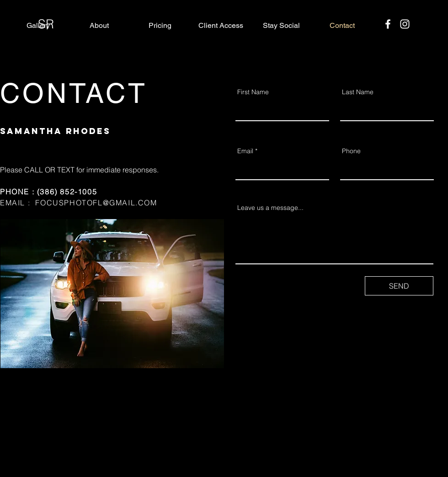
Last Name (358, 92)
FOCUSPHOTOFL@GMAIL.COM (96, 203)
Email (245, 151)
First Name (253, 92)
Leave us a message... (270, 208)
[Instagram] (405, 24)
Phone (351, 151)
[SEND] (399, 286)
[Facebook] (388, 24)
